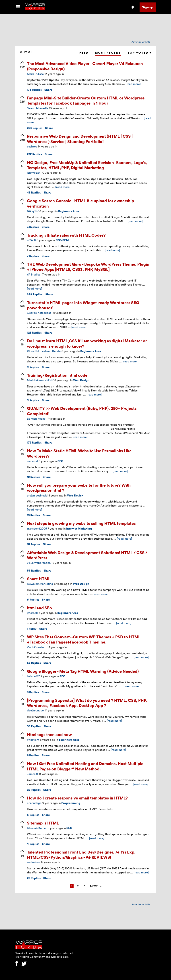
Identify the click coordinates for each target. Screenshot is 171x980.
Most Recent (108, 53)
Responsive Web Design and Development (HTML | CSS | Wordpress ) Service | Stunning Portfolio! (80, 139)
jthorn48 (32, 613)
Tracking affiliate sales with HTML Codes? (66, 235)
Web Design (81, 380)
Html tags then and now (49, 734)
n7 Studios (34, 274)
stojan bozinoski (37, 495)
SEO (61, 461)
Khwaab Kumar (37, 828)
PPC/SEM (62, 240)
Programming (71, 803)
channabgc (34, 803)
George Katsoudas (39, 313)
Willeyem (33, 740)
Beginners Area (69, 211)
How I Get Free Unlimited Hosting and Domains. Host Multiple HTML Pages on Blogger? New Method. (85, 766)
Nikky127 (33, 211)
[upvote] (22, 65)
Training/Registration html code (57, 375)
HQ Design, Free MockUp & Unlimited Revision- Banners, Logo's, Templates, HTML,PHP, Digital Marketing (87, 165)
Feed (84, 53)
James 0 (32, 774)
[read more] (133, 84)
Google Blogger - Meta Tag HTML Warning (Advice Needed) (83, 671)
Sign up (148, 7)
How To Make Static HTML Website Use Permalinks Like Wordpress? (79, 453)
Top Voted (139, 53)
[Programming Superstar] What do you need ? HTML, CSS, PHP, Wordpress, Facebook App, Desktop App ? (87, 703)
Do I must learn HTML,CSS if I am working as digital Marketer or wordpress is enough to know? (87, 343)
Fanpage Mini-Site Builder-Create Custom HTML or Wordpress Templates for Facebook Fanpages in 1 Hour (86, 100)
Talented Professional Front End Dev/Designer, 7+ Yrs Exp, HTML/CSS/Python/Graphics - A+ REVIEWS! (81, 854)
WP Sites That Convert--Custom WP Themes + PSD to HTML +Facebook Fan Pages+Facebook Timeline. (84, 639)
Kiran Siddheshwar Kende (44, 351)
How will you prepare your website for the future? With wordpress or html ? (79, 488)
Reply (32, 629)
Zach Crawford (37, 647)
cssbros (32, 146)
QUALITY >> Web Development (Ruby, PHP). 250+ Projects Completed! (82, 411)
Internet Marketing (79, 529)
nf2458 (31, 240)
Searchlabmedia (38, 108)
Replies (34, 90)
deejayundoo (35, 710)
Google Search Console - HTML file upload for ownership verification (80, 203)
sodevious (33, 862)
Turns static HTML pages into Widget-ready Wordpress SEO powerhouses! (83, 305)
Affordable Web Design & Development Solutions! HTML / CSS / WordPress (87, 555)
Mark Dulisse (35, 74)
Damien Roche (36, 418)
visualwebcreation (39, 563)
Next (94, 886)
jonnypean (34, 172)
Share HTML (39, 579)
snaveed (32, 461)
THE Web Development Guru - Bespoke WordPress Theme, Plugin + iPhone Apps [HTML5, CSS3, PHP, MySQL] (88, 267)
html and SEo (39, 608)
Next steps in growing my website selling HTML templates (81, 523)
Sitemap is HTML (43, 823)
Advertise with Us (141, 42)
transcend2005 (37, 528)
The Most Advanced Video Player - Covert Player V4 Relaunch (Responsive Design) (85, 66)
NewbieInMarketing (40, 584)
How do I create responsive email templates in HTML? (77, 798)
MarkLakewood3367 (40, 380)
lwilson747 (33, 676)
